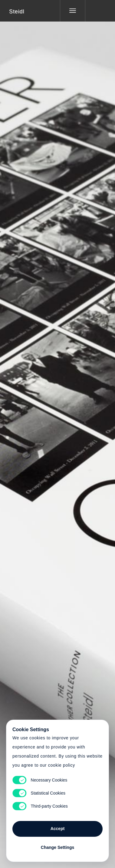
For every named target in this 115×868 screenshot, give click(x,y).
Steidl (17, 12)
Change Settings (57, 847)
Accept (58, 829)
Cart (57, 430)
